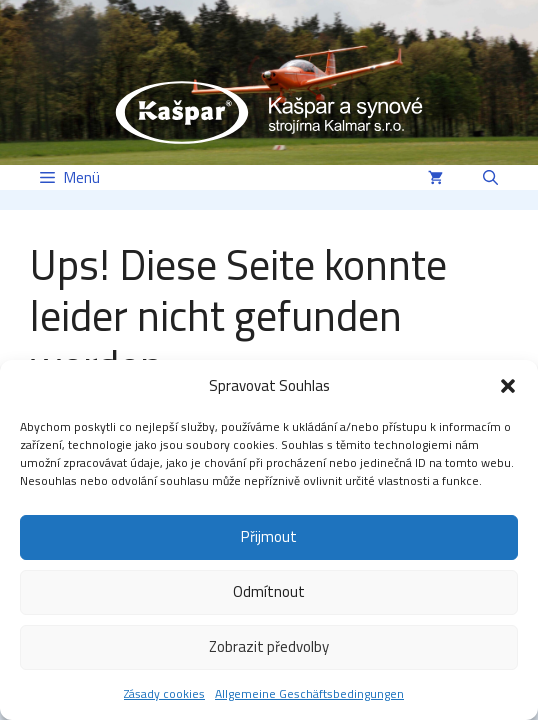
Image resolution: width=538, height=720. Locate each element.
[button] (508, 386)
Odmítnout (269, 591)
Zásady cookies (164, 693)
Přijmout (269, 536)
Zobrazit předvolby (269, 646)
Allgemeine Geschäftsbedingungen (309, 693)
